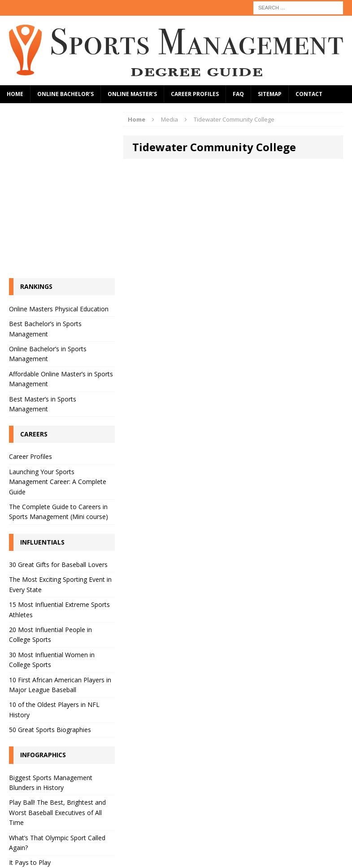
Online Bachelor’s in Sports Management (48, 354)
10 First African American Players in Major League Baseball (60, 685)
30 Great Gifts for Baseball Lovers (58, 565)
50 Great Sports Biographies (50, 730)
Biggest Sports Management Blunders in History (51, 783)
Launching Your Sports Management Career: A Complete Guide (58, 482)
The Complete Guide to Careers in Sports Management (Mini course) (59, 512)
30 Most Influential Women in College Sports (52, 660)
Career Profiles (195, 94)
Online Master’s (132, 94)
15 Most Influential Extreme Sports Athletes (59, 609)
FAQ (238, 94)
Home (15, 94)
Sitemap (270, 94)
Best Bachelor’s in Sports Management (45, 329)
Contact (309, 94)
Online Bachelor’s (65, 94)
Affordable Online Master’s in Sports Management (61, 379)
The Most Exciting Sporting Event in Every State (60, 584)
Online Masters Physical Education (59, 309)
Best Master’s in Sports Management (43, 404)
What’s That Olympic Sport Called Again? (57, 843)
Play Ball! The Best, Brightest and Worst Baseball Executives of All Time (57, 812)
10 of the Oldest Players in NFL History (54, 709)
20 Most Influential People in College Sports (50, 635)
